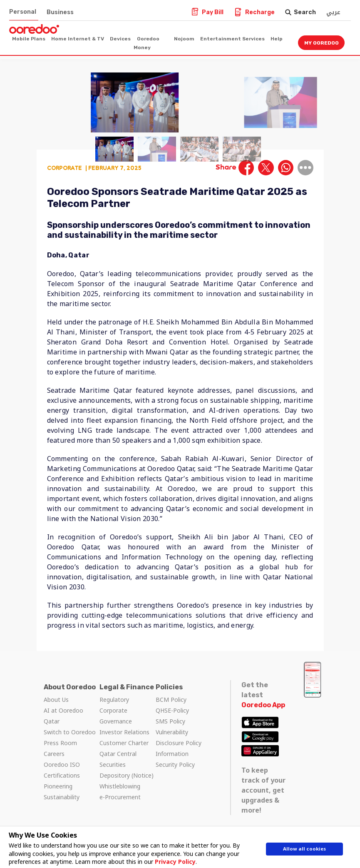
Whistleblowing (120, 786)
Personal (23, 12)
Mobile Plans (29, 39)
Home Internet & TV (78, 39)
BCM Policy (171, 700)
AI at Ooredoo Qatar (63, 716)
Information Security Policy (175, 759)
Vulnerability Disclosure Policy (179, 737)
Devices (120, 39)
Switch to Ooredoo (70, 732)
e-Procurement (120, 797)
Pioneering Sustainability (62, 792)
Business (60, 12)
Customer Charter (124, 743)
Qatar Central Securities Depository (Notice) (127, 764)
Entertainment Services (232, 39)
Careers (54, 754)
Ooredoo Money (146, 43)
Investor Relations (124, 732)
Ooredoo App (263, 705)
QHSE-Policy (172, 710)
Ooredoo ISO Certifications (62, 770)
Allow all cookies (305, 850)
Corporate (65, 168)
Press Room (60, 743)
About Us (56, 700)
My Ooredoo (322, 43)
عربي (333, 12)
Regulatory (114, 700)
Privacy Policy (171, 862)
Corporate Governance (116, 716)
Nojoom (184, 39)
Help (277, 39)
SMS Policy (170, 721)
